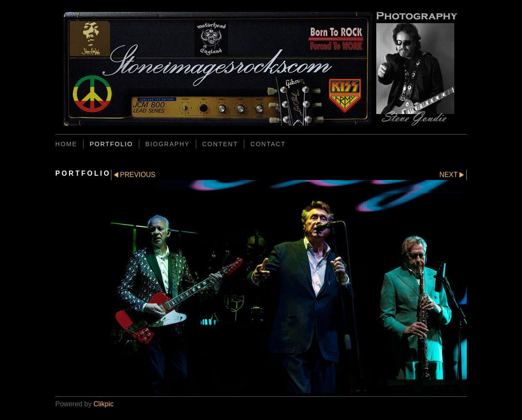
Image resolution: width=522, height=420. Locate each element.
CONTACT (268, 144)
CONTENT (220, 144)
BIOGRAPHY (168, 144)
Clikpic (103, 404)
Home (66, 144)
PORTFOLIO (111, 144)
